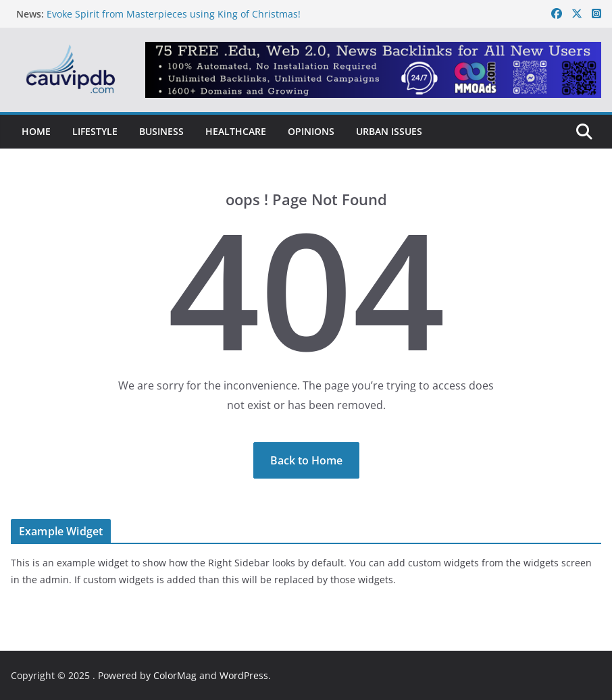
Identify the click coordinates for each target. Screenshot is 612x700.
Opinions (311, 131)
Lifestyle (95, 131)
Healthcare (236, 131)
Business (161, 131)
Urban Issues (389, 131)
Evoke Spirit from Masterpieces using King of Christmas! (174, 14)
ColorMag (175, 675)
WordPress (244, 675)
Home (36, 131)
